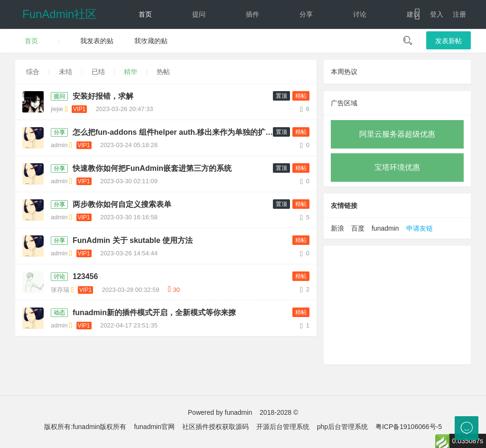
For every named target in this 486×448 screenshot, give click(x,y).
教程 (145, 43)
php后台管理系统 (342, 427)
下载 (405, 43)
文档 (351, 43)
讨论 (360, 14)
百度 (358, 228)
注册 (459, 14)
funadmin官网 (154, 427)
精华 (131, 72)
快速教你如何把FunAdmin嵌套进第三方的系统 (152, 168)
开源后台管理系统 (283, 427)
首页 (145, 14)
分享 (306, 14)
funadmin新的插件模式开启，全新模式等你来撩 (154, 313)
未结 (65, 72)
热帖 (163, 72)
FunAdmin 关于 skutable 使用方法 (133, 240)
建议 (413, 14)
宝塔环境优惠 (397, 167)
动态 (252, 43)
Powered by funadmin (220, 412)
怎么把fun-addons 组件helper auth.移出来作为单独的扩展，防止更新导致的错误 (178, 132)
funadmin (385, 228)
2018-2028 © (279, 412)
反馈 (306, 43)
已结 (98, 72)
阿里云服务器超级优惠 (397, 134)
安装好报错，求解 (103, 96)
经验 (199, 43)
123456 (85, 276)
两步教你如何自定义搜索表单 (122, 204)
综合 (33, 72)
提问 (199, 14)
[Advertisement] (397, 305)
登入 (437, 14)
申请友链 (420, 228)
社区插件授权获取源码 (215, 427)
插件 (252, 14)
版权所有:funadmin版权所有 (85, 427)
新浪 (337, 228)
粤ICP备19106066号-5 (409, 427)
